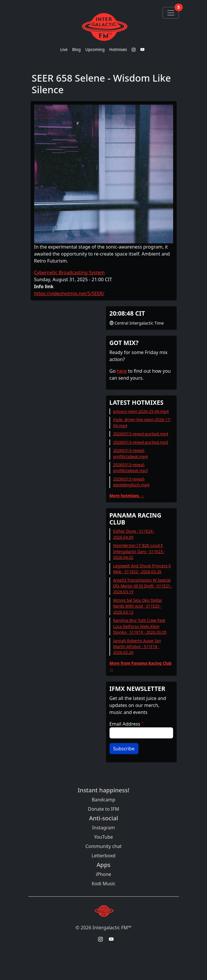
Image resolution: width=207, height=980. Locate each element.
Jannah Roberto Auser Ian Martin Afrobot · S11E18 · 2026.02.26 (137, 647)
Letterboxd (104, 856)
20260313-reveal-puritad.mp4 (141, 434)
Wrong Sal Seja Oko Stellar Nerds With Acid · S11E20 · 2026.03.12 (138, 606)
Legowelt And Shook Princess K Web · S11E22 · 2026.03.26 (142, 569)
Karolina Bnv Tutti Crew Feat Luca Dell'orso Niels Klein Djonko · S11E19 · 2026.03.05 (140, 626)
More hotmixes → (127, 496)
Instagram (104, 828)
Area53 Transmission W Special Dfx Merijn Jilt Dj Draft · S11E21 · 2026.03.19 (143, 586)
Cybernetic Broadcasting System (69, 272)
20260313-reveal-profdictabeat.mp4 (130, 453)
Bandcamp (103, 800)
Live (64, 49)
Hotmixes (118, 49)
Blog (76, 49)
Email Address (125, 724)
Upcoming (95, 49)
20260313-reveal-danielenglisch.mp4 (131, 482)
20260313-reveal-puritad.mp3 (141, 442)
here (122, 371)
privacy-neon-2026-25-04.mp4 (141, 411)
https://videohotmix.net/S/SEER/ (69, 293)
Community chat (103, 846)
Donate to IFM (103, 809)
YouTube (103, 837)
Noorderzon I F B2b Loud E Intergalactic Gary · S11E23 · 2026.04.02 (139, 551)
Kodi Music (104, 884)
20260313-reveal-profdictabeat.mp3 (130, 468)
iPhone (103, 874)
